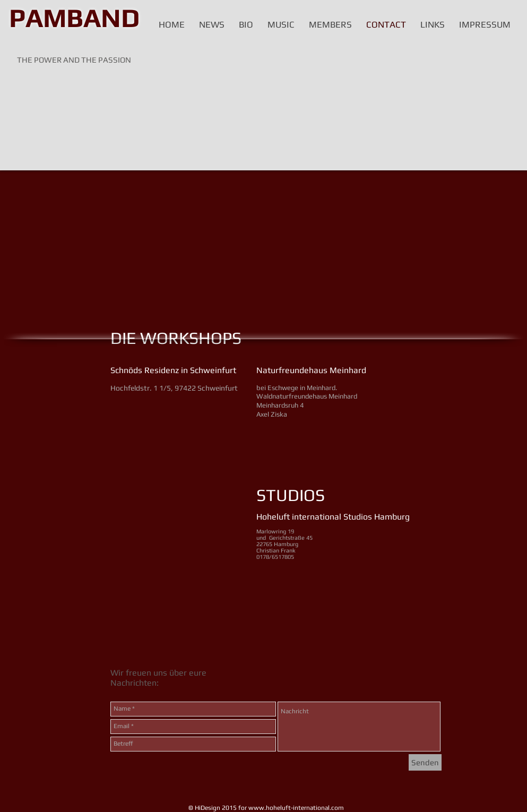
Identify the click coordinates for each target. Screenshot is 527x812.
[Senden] (425, 762)
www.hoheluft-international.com (296, 808)
